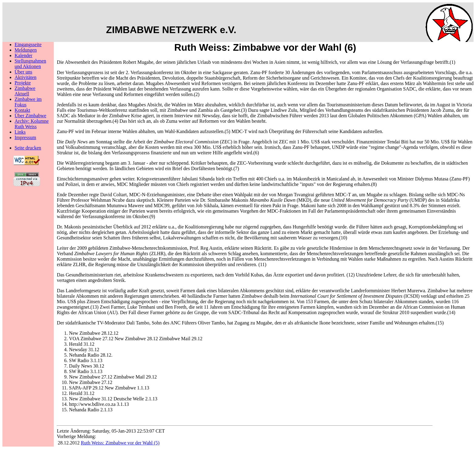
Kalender (24, 55)
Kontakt (22, 110)
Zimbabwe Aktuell (25, 91)
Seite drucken (28, 148)
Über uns (23, 72)
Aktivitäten (25, 77)
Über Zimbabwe (30, 116)
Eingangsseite (28, 45)
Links (20, 132)
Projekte (23, 83)
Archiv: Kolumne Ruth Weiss (32, 124)
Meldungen (26, 50)
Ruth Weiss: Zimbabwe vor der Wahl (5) (120, 443)
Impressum (25, 137)
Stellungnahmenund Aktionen (30, 64)
